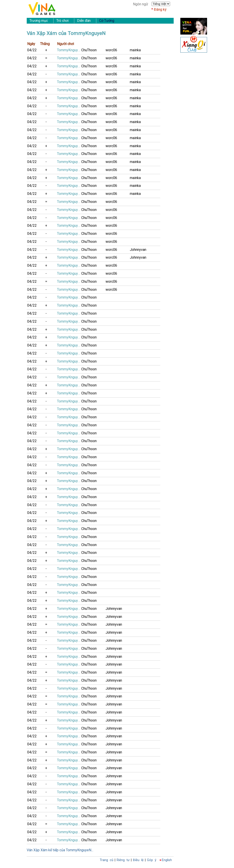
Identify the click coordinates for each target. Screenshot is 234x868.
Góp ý (152, 860)
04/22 (32, 50)
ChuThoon (89, 50)
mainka (135, 50)
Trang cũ (107, 860)
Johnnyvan (138, 250)
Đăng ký (160, 9)
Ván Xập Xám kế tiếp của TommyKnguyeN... (60, 850)
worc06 (111, 50)
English (167, 860)
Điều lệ (138, 860)
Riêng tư (123, 860)
